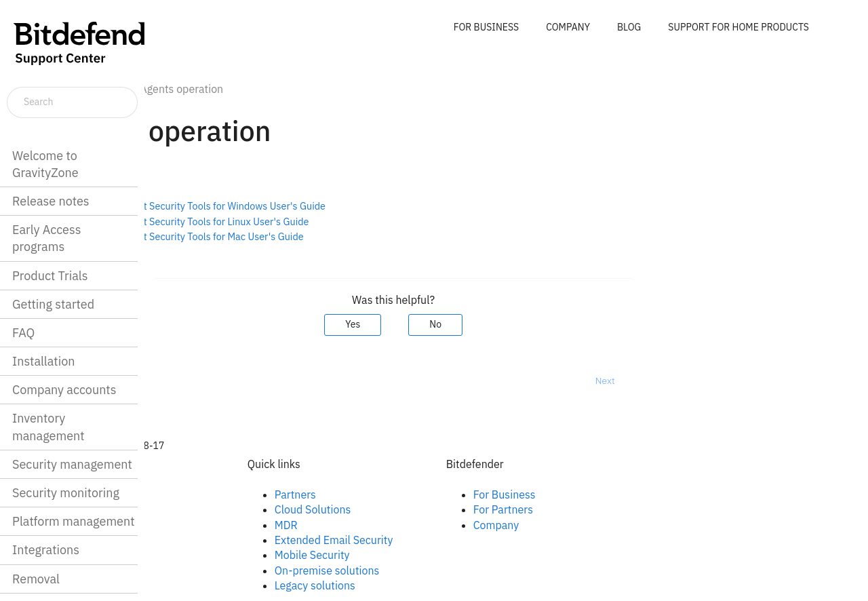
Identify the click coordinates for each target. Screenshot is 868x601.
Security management (72, 464)
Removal (36, 579)
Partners (408, 495)
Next (718, 381)
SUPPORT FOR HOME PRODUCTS (738, 27)
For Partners (616, 509)
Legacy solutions (428, 585)
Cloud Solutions (426, 509)
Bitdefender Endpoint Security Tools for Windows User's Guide (302, 206)
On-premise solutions (440, 570)
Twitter (205, 525)
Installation (43, 361)
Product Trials (50, 276)
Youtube (209, 540)
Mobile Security (425, 555)
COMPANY (568, 27)
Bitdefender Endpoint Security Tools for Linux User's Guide (294, 221)
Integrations (46, 550)
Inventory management (48, 427)
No (549, 324)
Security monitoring (66, 493)
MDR (399, 525)
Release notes (51, 201)
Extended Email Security (447, 540)
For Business (617, 495)
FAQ (23, 333)
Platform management (74, 521)
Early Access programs (46, 238)
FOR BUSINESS (486, 27)
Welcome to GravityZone (45, 164)
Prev (180, 381)
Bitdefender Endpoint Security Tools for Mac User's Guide (291, 236)
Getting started (53, 304)
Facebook (212, 495)
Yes (466, 324)
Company (609, 525)
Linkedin (209, 509)
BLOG (629, 27)
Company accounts (64, 390)
